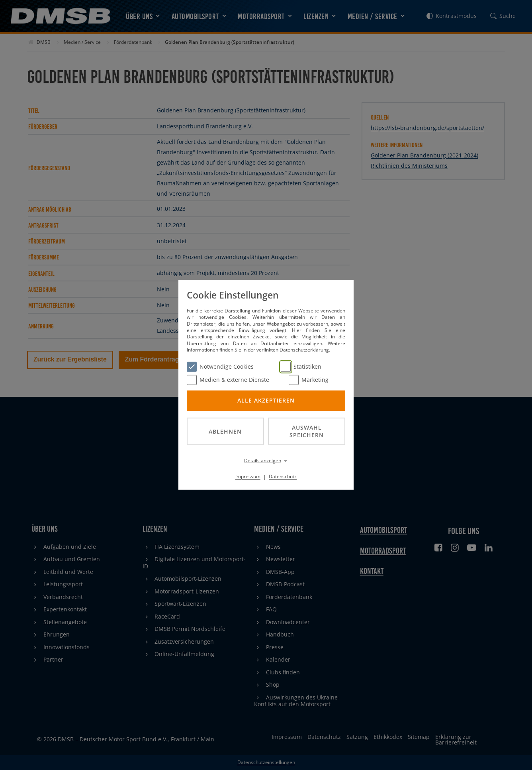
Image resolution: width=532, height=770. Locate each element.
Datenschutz (283, 476)
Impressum (248, 476)
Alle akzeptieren (266, 400)
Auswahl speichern (307, 431)
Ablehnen (225, 431)
